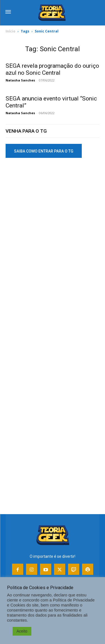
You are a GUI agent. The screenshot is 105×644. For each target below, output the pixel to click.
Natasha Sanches (20, 80)
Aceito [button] (22, 631)
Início (11, 31)
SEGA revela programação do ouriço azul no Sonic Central (52, 69)
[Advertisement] (53, 222)
